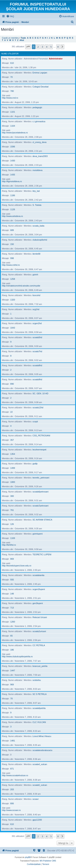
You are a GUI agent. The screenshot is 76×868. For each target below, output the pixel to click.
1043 (13, 328)
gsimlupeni (38, 534)
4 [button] (47, 47)
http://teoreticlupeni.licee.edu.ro (17, 566)
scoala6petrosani (40, 492)
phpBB (28, 857)
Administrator (56, 59)
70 (12, 77)
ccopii (35, 422)
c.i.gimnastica (39, 121)
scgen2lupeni (39, 589)
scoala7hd (37, 351)
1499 (13, 468)
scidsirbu (37, 680)
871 (12, 769)
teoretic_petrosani (41, 478)
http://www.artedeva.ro (12, 216)
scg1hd (36, 309)
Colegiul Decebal (40, 87)
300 (12, 496)
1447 (13, 671)
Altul (22, 40)
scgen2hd (37, 323)
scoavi (35, 799)
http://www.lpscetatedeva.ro (15, 133)
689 (12, 230)
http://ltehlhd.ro (9, 545)
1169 (13, 538)
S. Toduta (37, 205)
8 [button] (58, 47)
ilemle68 (36, 254)
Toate (23, 38)
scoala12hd (38, 407)
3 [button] (42, 47)
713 (12, 608)
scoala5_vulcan (40, 785)
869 (12, 559)
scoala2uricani (39, 631)
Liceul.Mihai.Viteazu (42, 736)
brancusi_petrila (40, 666)
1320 (13, 300)
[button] (28, 47)
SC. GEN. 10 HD (40, 393)
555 (12, 580)
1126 (13, 209)
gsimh (35, 275)
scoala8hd (37, 365)
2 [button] (38, 47)
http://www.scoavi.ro (11, 810)
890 (12, 384)
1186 (13, 195)
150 (12, 244)
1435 (13, 175)
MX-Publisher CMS (48, 861)
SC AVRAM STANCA (42, 520)
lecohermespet (39, 450)
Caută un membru (10, 38)
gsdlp (35, 464)
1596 (13, 147)
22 (12, 412)
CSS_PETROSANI (41, 436)
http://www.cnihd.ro (11, 265)
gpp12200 (37, 820)
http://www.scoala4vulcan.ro (15, 775)
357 (12, 440)
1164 (13, 126)
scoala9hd (37, 379)
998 (12, 258)
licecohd (36, 295)
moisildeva (37, 170)
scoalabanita (38, 575)
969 (12, 685)
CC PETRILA (39, 645)
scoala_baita (38, 226)
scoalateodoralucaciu (42, 750)
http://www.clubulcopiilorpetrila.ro (17, 656)
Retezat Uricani (40, 617)
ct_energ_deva (39, 142)
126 (12, 524)
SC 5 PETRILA (39, 694)
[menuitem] (10, 16)
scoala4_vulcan (40, 764)
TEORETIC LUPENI (42, 554)
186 (12, 650)
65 (12, 636)
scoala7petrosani (40, 506)
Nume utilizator (10, 54)
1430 (13, 161)
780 (12, 91)
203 (12, 789)
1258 (13, 279)
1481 (13, 741)
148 (12, 594)
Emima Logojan (40, 73)
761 (12, 510)
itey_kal (36, 191)
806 (12, 803)
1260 (13, 622)
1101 (13, 112)
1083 (13, 482)
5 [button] (51, 47)
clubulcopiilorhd (40, 240)
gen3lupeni (38, 603)
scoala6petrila (39, 708)
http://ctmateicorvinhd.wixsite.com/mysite (21, 286)
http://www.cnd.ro (10, 98)
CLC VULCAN (39, 722)
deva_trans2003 (40, 156)
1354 (13, 454)
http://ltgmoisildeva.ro (12, 181)
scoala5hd (37, 337)
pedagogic (37, 107)
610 (12, 63)
